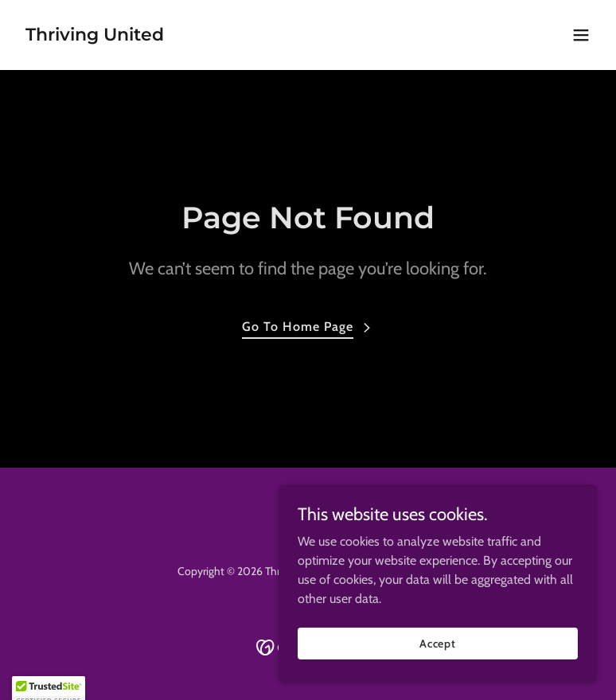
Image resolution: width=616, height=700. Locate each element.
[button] (581, 35)
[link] (95, 36)
